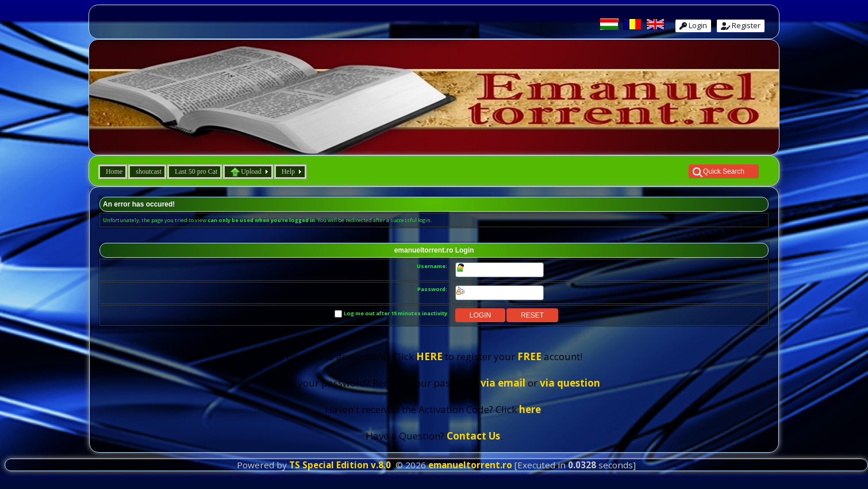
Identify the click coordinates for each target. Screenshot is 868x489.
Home (114, 171)
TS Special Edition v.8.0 (340, 465)
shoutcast (149, 171)
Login (693, 25)
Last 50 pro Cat (196, 171)
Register (741, 25)
